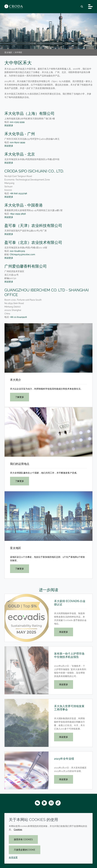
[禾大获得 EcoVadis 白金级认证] (27, 618)
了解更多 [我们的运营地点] (20, 481)
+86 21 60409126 (18, 317)
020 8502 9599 (17, 142)
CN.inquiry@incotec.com (22, 254)
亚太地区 (16, 548)
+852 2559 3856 (18, 214)
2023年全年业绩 (64, 759)
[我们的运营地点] (48, 432)
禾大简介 (16, 380)
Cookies (18, 830)
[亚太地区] (48, 516)
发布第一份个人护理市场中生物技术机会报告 (69, 655)
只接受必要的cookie (25, 850)
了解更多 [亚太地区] (20, 569)
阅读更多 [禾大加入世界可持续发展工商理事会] (64, 737)
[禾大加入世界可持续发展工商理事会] (27, 723)
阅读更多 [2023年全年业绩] (64, 779)
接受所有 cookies (23, 839)
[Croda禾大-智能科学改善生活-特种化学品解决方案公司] (14, 7)
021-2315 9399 (17, 122)
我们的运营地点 (20, 464)
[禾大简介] (48, 348)
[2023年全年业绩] (27, 770)
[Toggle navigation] (90, 7)
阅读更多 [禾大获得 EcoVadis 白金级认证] (64, 632)
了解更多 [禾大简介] (20, 397)
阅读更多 (9, 125)
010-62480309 (17, 251)
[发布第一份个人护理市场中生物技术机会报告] (27, 670)
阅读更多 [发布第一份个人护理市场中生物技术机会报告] (64, 684)
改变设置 (13, 857)
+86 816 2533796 (20, 193)
